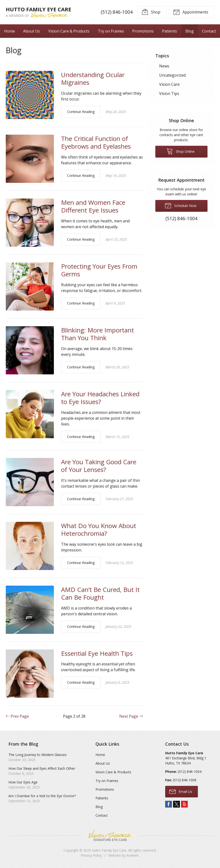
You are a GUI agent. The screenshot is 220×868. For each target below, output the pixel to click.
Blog (190, 31)
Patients (170, 31)
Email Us (181, 791)
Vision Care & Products (69, 31)
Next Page (131, 716)
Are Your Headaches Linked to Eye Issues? (100, 398)
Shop (151, 12)
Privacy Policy (91, 855)
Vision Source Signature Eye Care (110, 835)
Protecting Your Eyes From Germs (99, 270)
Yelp (184, 804)
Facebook (169, 804)
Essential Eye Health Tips (97, 653)
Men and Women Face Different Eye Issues (93, 206)
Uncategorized (172, 75)
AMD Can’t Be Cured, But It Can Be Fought (100, 593)
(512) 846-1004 (117, 12)
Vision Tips (169, 93)
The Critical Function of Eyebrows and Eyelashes (96, 142)
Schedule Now (181, 205)
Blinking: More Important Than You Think (97, 334)
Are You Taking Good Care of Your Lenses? (99, 466)
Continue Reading (81, 112)
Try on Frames (111, 31)
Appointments (191, 12)
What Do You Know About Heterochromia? (99, 530)
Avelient (133, 855)
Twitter (176, 804)
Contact (209, 31)
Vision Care (169, 84)
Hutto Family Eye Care (109, 850)
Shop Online (180, 151)
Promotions (143, 31)
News (164, 66)
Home (9, 31)
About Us (31, 31)
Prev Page (17, 716)
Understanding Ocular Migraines (93, 79)
